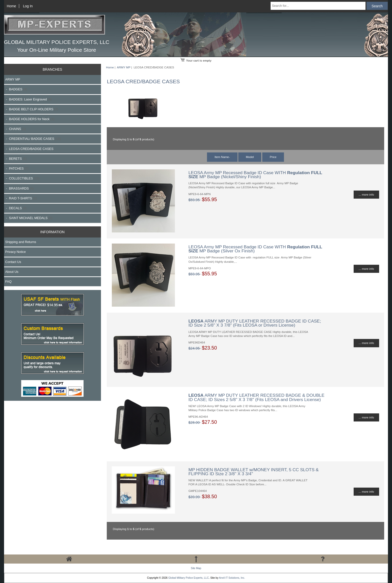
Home (11, 6)
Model (250, 157)
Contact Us (13, 262)
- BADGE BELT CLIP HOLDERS (32, 109)
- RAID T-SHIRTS (21, 198)
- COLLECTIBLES (22, 178)
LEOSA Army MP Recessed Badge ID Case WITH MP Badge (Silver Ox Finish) (255, 249)
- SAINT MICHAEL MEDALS (29, 218)
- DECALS (16, 208)
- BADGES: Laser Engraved (29, 99)
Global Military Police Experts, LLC (189, 578)
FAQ (9, 282)
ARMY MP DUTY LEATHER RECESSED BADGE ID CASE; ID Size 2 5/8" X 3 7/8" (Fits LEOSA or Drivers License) (255, 323)
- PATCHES (17, 168)
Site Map (196, 568)
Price (273, 157)
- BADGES (16, 89)
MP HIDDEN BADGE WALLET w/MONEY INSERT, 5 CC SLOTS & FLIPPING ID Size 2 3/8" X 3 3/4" (253, 472)
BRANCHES (52, 69)
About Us (12, 272)
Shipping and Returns (21, 242)
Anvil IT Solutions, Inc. (232, 578)
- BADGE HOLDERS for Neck (30, 119)
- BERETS (16, 159)
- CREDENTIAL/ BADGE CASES (33, 139)
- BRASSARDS (20, 188)
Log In (28, 6)
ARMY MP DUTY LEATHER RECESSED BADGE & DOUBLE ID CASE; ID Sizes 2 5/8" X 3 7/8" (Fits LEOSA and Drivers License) (256, 397)
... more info (366, 194)
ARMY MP (124, 67)
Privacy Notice (16, 252)
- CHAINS (16, 129)
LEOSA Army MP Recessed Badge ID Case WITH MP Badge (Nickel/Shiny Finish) (255, 175)
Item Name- (222, 157)
